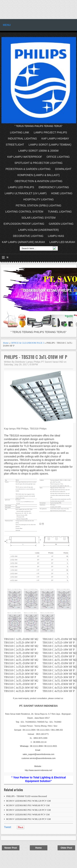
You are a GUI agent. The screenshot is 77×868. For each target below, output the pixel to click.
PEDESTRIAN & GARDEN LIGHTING (28, 169)
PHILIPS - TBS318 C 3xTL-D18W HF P (36, 357)
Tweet (8, 827)
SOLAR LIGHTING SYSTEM (38, 218)
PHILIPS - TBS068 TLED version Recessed (27, 796)
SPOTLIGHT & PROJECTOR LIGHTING (38, 163)
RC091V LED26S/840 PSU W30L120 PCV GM (29, 819)
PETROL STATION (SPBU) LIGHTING (38, 205)
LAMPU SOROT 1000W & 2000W (38, 151)
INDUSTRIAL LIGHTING (22, 139)
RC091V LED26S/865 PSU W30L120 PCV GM (29, 810)
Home (6, 343)
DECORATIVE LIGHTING (28, 236)
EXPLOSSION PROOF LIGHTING (24, 224)
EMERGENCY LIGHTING (54, 187)
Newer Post (11, 848)
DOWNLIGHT (63, 169)
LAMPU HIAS (56, 236)
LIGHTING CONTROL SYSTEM (24, 212)
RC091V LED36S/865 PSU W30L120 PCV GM (29, 801)
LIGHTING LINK (20, 132)
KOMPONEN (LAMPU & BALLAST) (39, 175)
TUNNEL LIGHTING (60, 212)
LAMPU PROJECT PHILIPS (50, 132)
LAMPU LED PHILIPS (21, 187)
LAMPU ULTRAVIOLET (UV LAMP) (25, 193)
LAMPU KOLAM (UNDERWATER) (38, 230)
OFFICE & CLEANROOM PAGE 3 (27, 343)
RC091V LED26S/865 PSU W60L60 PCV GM (28, 815)
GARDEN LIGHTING (61, 224)
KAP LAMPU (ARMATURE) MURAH (23, 242)
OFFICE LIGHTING (58, 157)
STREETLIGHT (15, 145)
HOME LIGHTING (62, 193)
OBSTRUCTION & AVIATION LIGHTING (39, 181)
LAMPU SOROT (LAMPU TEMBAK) (50, 145)
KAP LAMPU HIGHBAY (55, 139)
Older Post (66, 848)
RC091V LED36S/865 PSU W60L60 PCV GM (28, 805)
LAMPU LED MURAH (62, 242)
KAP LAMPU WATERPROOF (25, 157)
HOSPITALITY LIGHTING (39, 199)
